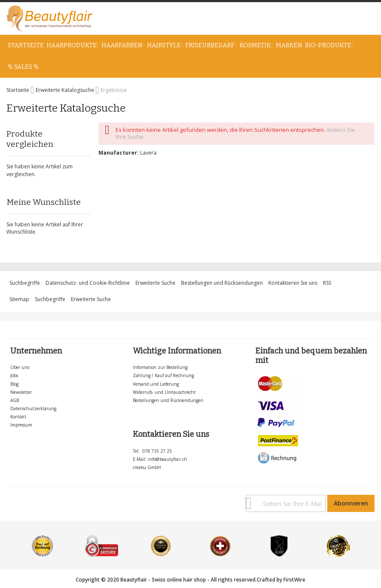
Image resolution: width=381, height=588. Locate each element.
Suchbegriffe (25, 283)
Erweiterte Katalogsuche (66, 90)
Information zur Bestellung (160, 367)
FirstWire (294, 580)
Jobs (14, 375)
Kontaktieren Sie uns (293, 283)
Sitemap (19, 299)
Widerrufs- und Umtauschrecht (164, 392)
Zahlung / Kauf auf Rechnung (163, 375)
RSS (327, 283)
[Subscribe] (351, 503)
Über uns (20, 367)
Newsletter (21, 392)
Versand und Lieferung (156, 384)
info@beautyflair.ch (167, 459)
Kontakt (18, 417)
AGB (15, 400)
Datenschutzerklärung (33, 408)
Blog (14, 384)
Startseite (18, 90)
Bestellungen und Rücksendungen (222, 283)
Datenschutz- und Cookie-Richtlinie (88, 283)
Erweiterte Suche (155, 283)
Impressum (21, 425)
